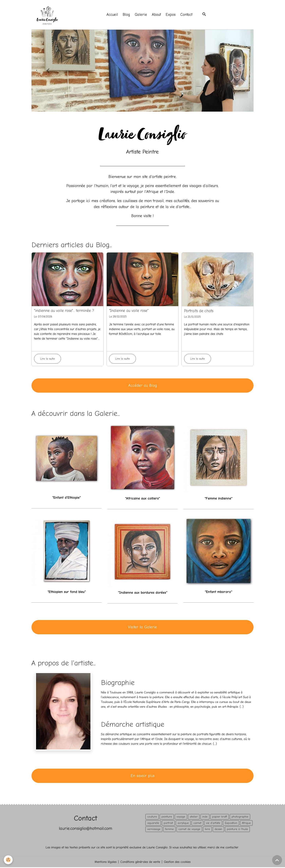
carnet (197, 824)
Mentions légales (105, 862)
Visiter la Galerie (142, 628)
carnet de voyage (189, 830)
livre (207, 830)
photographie (240, 817)
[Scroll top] (277, 860)
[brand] (48, 15)
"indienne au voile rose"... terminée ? (64, 311)
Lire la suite (47, 359)
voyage (181, 817)
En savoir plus (143, 776)
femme (169, 830)
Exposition (231, 824)
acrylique (183, 824)
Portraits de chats (199, 311)
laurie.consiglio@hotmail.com (85, 829)
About (157, 15)
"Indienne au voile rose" (129, 311)
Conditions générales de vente (140, 862)
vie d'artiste (213, 824)
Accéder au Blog (143, 386)
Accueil (113, 15)
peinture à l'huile (237, 830)
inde (205, 817)
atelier (194, 817)
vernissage (154, 830)
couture (152, 817)
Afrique (246, 824)
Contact (187, 15)
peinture (167, 817)
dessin (218, 830)
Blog (127, 15)
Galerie (141, 15)
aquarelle (153, 824)
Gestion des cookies (177, 862)
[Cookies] (8, 860)
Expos (171, 15)
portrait (168, 824)
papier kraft (220, 817)
